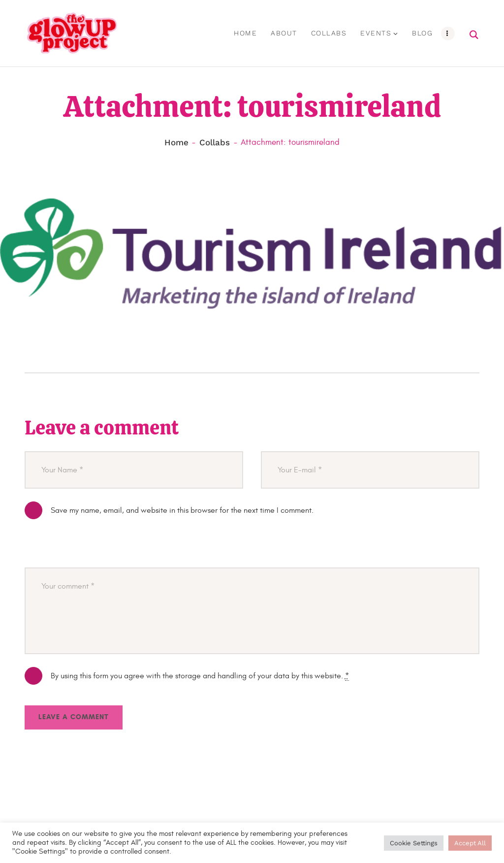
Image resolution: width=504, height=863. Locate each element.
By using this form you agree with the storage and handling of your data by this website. (200, 676)
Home (176, 143)
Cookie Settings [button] (414, 843)
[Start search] (474, 35)
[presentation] (99, 549)
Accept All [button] (470, 843)
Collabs (215, 143)
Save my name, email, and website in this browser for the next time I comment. (182, 510)
